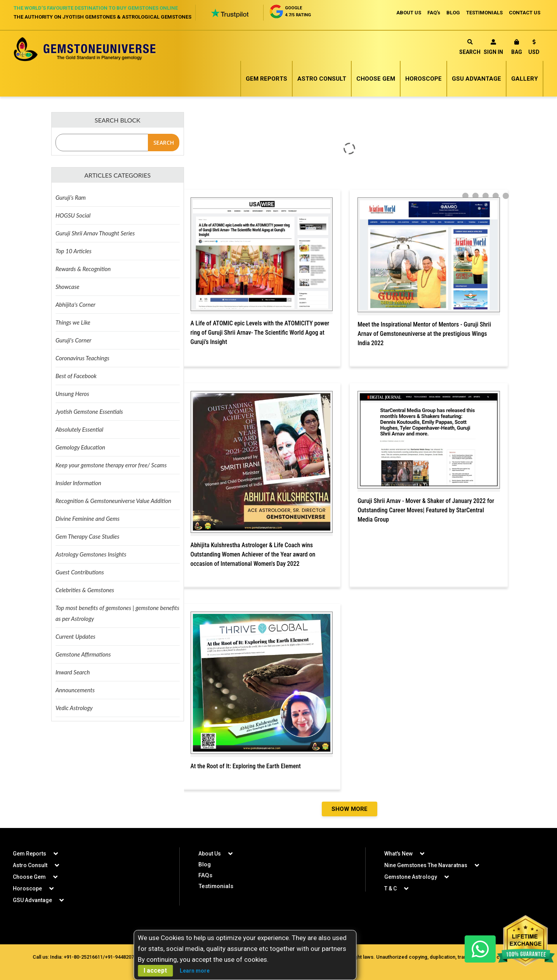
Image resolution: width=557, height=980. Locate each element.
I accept (155, 970)
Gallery (525, 79)
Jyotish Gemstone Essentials (89, 411)
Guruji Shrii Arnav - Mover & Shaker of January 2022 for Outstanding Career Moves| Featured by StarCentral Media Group (426, 510)
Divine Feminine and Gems (88, 519)
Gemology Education (80, 447)
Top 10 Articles (74, 251)
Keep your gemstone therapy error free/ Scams (111, 465)
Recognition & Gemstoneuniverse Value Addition (113, 501)
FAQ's (434, 13)
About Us (210, 854)
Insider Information (78, 483)
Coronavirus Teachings (82, 358)
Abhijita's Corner (75, 304)
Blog (205, 864)
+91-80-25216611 (83, 957)
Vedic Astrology (74, 708)
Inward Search (73, 672)
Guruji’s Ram (71, 197)
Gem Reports (266, 79)
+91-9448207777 (123, 957)
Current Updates (75, 636)
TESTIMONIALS (484, 13)
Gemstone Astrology (411, 877)
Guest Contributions (80, 572)
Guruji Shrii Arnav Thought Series (95, 233)
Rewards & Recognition (83, 269)
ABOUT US (409, 13)
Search (470, 47)
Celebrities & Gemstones (85, 590)
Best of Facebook (76, 376)
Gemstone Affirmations (83, 654)
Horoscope (423, 79)
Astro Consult (322, 79)
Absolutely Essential (79, 429)
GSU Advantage (476, 79)
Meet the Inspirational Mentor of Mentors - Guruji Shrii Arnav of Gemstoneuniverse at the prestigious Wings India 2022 (424, 334)
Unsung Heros (72, 394)
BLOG (453, 13)
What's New (398, 854)
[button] (534, 48)
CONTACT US (525, 13)
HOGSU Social (73, 215)
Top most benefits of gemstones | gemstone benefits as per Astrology (117, 613)
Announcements (75, 690)
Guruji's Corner (74, 340)
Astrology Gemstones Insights (91, 554)
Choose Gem (376, 79)
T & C (390, 888)
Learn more (195, 971)
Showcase (67, 287)
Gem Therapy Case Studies (88, 536)
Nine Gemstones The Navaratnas (426, 865)
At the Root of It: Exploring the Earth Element (246, 766)
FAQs (205, 875)
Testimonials (216, 886)
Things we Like (73, 322)
